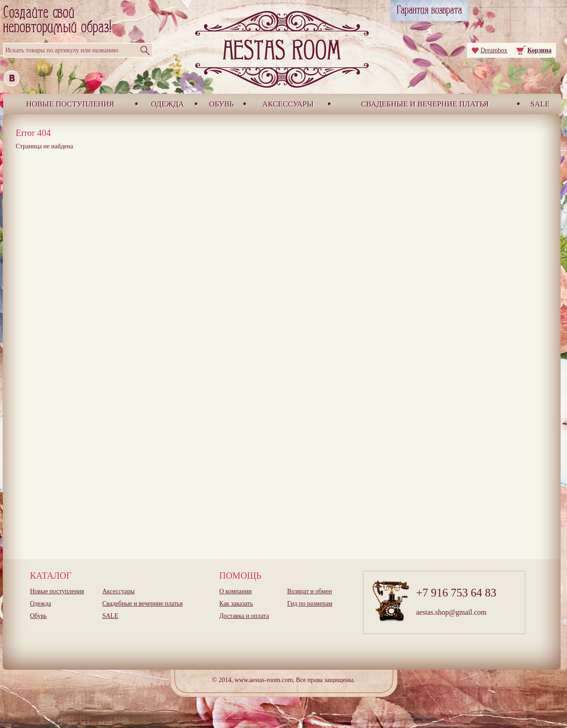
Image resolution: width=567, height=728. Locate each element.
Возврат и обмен (310, 591)
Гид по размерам (310, 604)
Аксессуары (288, 104)
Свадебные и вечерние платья (425, 104)
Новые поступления (70, 104)
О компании (235, 591)
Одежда (168, 104)
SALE (540, 104)
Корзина (539, 50)
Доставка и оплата (244, 616)
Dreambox (494, 50)
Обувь (222, 104)
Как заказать (236, 604)
